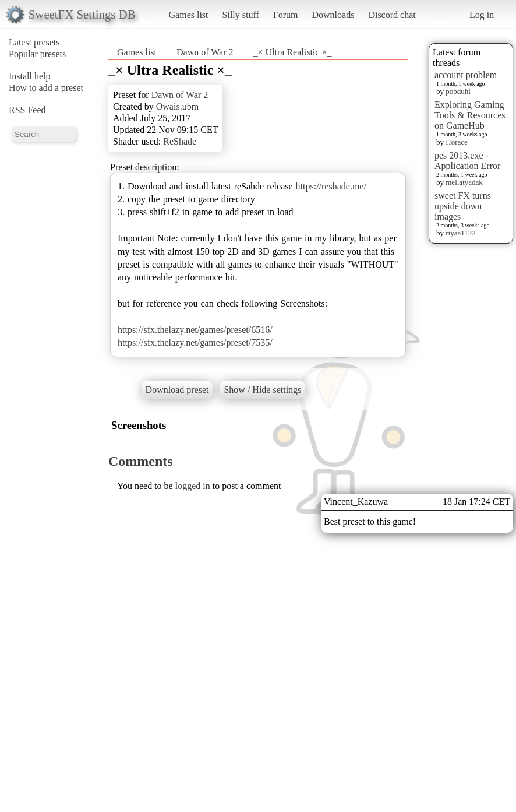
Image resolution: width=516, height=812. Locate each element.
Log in (482, 15)
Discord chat (392, 15)
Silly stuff (241, 15)
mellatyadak (464, 182)
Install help (30, 76)
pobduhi (458, 91)
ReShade (180, 141)
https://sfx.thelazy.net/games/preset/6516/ (195, 330)
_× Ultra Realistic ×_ (293, 52)
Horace (457, 142)
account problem (466, 75)
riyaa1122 (461, 233)
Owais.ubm (177, 106)
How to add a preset (46, 88)
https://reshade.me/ (331, 186)
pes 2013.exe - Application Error (467, 161)
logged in (193, 486)
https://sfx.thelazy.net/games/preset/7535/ (195, 342)
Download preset (177, 390)
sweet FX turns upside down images (463, 206)
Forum (286, 15)
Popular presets (37, 54)
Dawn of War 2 (205, 52)
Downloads (333, 15)
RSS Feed (27, 110)
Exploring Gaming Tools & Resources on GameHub (470, 115)
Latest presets (34, 42)
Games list (189, 15)
